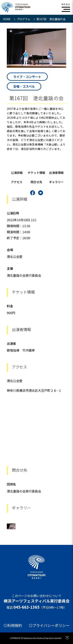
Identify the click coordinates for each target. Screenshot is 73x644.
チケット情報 (36, 173)
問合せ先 (36, 182)
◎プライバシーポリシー (49, 625)
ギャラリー (56, 182)
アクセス (17, 182)
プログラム (24, 19)
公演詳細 (17, 173)
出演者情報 (56, 173)
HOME (7, 19)
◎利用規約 (13, 625)
